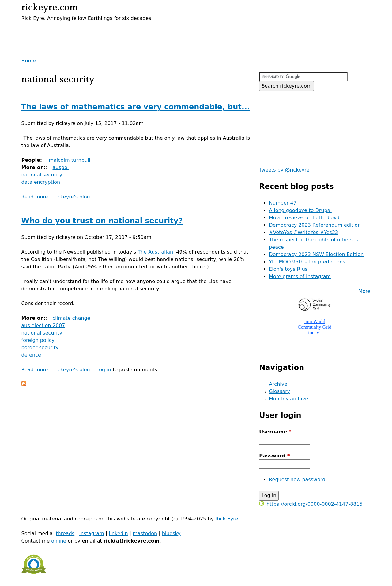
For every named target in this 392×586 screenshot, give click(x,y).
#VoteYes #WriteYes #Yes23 (303, 232)
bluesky (171, 533)
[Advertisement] (93, 31)
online (59, 541)
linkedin (118, 533)
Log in (104, 370)
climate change (71, 318)
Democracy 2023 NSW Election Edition (316, 254)
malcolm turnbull (70, 160)
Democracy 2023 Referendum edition (315, 225)
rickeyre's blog (72, 197)
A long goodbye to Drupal (300, 210)
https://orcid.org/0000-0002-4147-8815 (311, 504)
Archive (278, 384)
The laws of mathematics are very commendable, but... (136, 107)
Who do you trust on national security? (102, 221)
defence (31, 355)
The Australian (155, 252)
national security (42, 175)
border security (40, 348)
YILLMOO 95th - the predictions (307, 262)
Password (274, 456)
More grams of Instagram (300, 276)
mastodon (145, 533)
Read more (35, 197)
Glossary (279, 391)
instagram (92, 533)
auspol (60, 167)
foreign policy (38, 340)
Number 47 (283, 203)
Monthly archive (288, 399)
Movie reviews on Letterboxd (304, 218)
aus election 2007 (43, 325)
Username (275, 432)
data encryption (41, 182)
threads (65, 533)
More (364, 291)
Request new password (297, 480)
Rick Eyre (227, 519)
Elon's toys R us (288, 269)
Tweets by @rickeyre (284, 170)
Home (29, 61)
